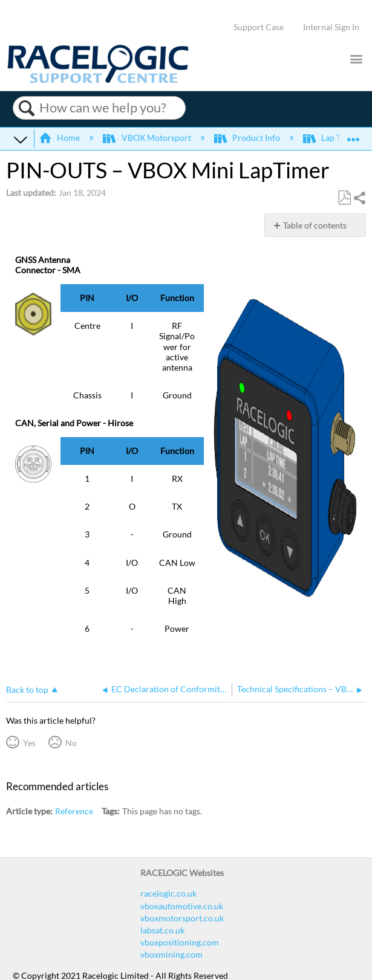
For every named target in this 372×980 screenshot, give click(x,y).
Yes (29, 743)
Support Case (259, 27)
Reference (74, 811)
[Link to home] (98, 80)
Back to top (27, 690)
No (71, 743)
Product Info (248, 138)
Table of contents (315, 225)
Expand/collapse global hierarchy (21, 139)
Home (60, 138)
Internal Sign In (331, 27)
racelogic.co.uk (168, 893)
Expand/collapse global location (353, 135)
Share (359, 198)
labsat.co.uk (162, 930)
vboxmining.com (171, 954)
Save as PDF (344, 198)
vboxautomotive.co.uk (182, 906)
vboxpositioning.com (180, 942)
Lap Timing (334, 138)
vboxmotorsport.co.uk (182, 918)
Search (26, 108)
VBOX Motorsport (148, 138)
